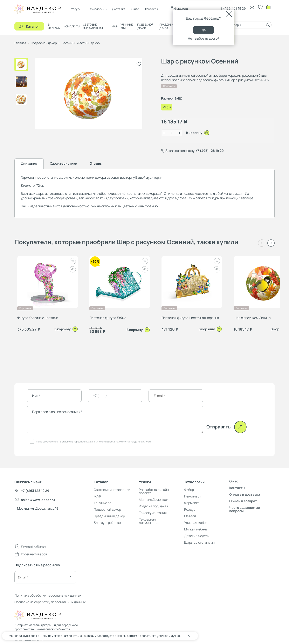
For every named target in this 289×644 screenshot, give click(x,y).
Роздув (190, 509)
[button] (271, 243)
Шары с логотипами (199, 542)
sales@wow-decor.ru (35, 500)
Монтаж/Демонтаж (154, 500)
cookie (35, 636)
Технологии (96, 9)
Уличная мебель (197, 523)
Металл (190, 516)
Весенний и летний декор (81, 43)
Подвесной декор (145, 26)
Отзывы (96, 163)
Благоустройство (107, 523)
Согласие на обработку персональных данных (50, 602)
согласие (53, 442)
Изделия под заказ (153, 506)
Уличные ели (127, 26)
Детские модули (197, 536)
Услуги (76, 9)
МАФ (115, 26)
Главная (20, 43)
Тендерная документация (150, 521)
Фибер (189, 490)
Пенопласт (193, 496)
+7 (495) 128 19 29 (210, 151)
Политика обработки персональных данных (48, 595)
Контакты (152, 9)
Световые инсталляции (93, 26)
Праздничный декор (169, 26)
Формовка (192, 503)
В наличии (54, 26)
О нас (135, 9)
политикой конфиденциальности (134, 442)
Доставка (119, 9)
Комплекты (72, 26)
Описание (29, 164)
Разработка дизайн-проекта (154, 491)
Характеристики (64, 163)
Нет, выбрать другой (204, 38)
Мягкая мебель (196, 529)
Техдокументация (153, 513)
